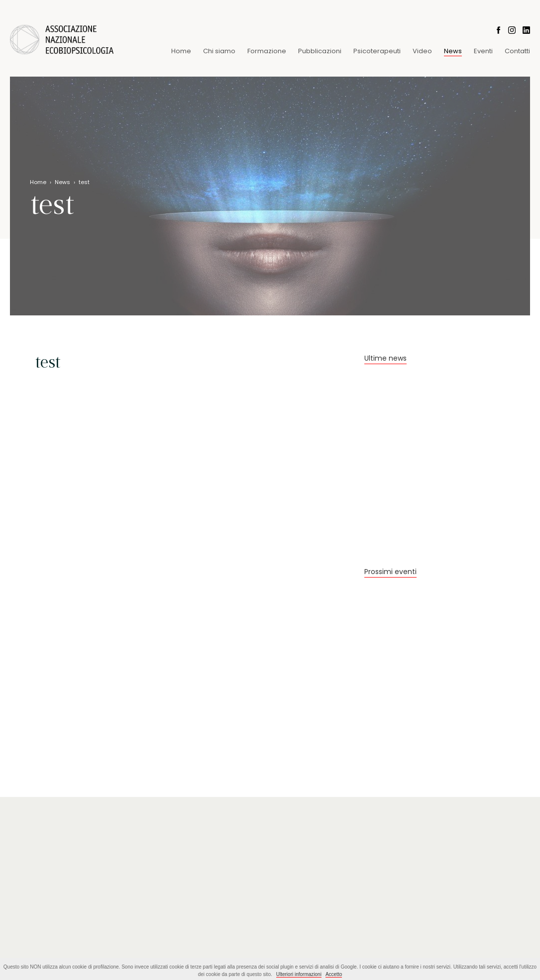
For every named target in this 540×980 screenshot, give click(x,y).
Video (422, 51)
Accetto (334, 974)
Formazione (267, 51)
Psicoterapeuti (377, 51)
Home (181, 51)
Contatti (517, 51)
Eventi (483, 51)
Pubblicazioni (320, 51)
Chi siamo (219, 51)
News (453, 51)
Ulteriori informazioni (299, 974)
